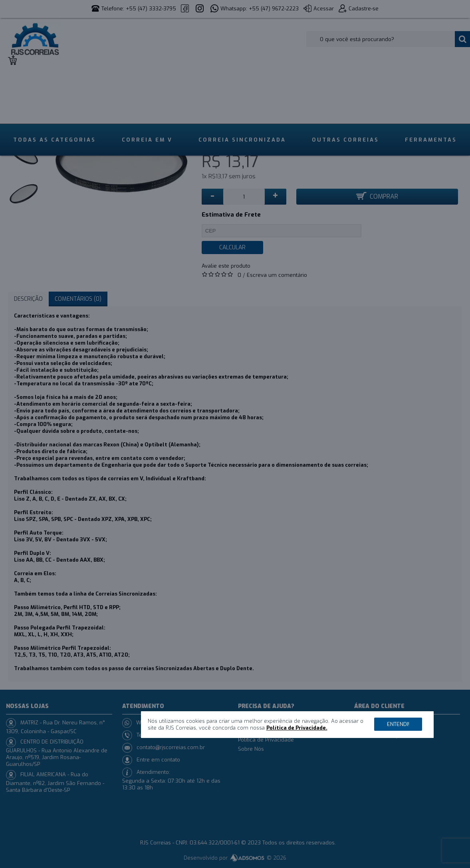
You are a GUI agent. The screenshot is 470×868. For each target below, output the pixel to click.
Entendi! (398, 724)
